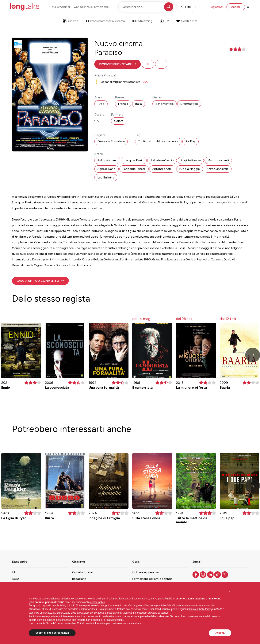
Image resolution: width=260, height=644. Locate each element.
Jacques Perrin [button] (134, 160)
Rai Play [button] (190, 141)
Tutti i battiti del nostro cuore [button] (158, 141)
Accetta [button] (220, 633)
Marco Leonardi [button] (218, 160)
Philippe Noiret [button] (107, 160)
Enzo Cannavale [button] (218, 169)
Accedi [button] (236, 7)
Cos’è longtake (82, 572)
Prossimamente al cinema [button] (105, 21)
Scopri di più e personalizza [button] (52, 633)
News (16, 579)
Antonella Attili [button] (162, 169)
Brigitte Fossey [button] (191, 160)
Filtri (186, 7)
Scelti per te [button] (187, 21)
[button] (118, 64)
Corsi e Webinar (60, 7)
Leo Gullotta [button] (106, 178)
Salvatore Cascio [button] (162, 160)
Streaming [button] (142, 21)
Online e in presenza (146, 572)
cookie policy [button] (97, 602)
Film (15, 572)
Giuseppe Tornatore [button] (111, 141)
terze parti (85, 606)
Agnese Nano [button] (106, 169)
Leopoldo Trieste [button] (134, 169)
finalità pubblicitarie (199, 609)
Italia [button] (139, 104)
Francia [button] (123, 104)
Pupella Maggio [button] (190, 169)
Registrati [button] (216, 7)
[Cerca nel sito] (146, 7)
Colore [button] (119, 121)
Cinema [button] (70, 21)
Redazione (79, 579)
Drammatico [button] (189, 104)
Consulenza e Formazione (91, 7)
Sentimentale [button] (165, 104)
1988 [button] (101, 104)
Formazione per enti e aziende (152, 579)
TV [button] (164, 21)
